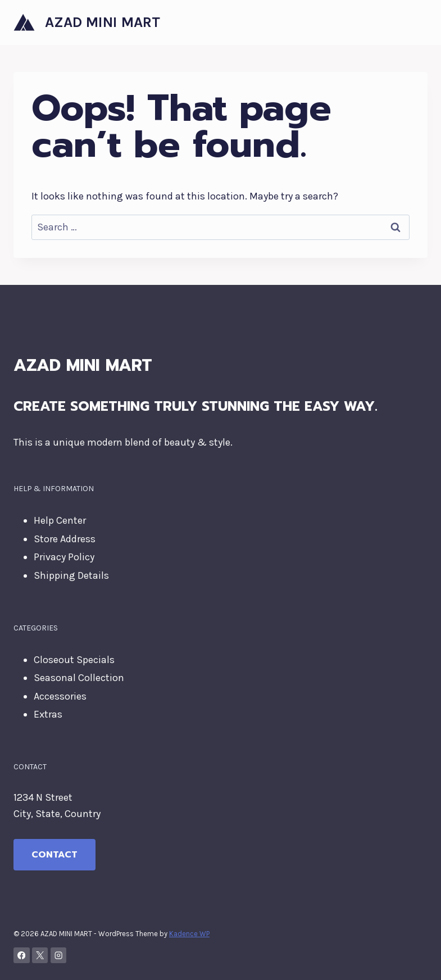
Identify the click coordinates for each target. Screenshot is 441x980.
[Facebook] (22, 956)
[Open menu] (417, 22)
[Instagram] (59, 956)
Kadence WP (189, 934)
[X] (40, 956)
